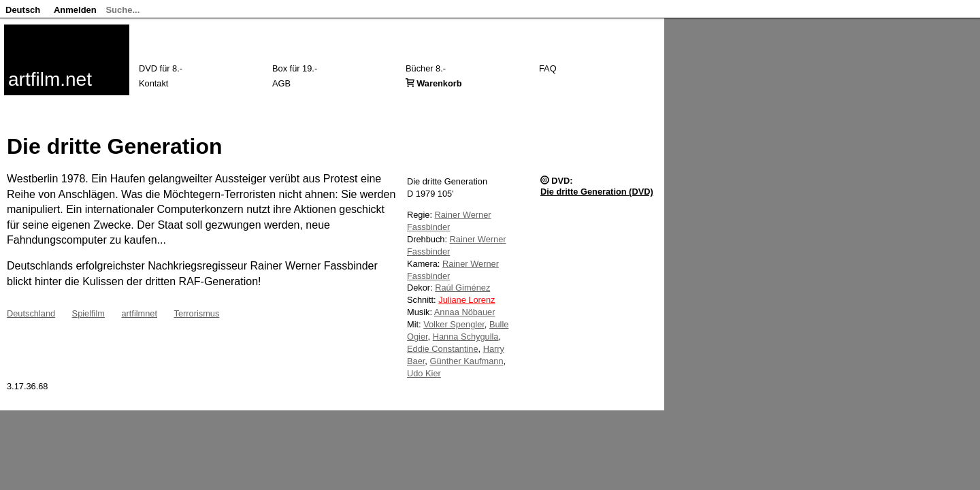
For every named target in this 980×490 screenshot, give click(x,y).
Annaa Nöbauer (465, 312)
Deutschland (31, 313)
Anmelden (75, 10)
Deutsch (23, 10)
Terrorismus (196, 313)
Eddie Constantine (443, 349)
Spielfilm (88, 313)
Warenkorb (439, 83)
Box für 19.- (295, 68)
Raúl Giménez (462, 288)
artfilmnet (139, 313)
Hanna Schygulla (466, 337)
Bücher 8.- (426, 68)
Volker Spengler (454, 324)
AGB (281, 83)
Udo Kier (424, 373)
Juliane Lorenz (467, 300)
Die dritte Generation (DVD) (597, 192)
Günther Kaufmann (466, 361)
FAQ (548, 68)
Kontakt (153, 83)
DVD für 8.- (161, 68)
